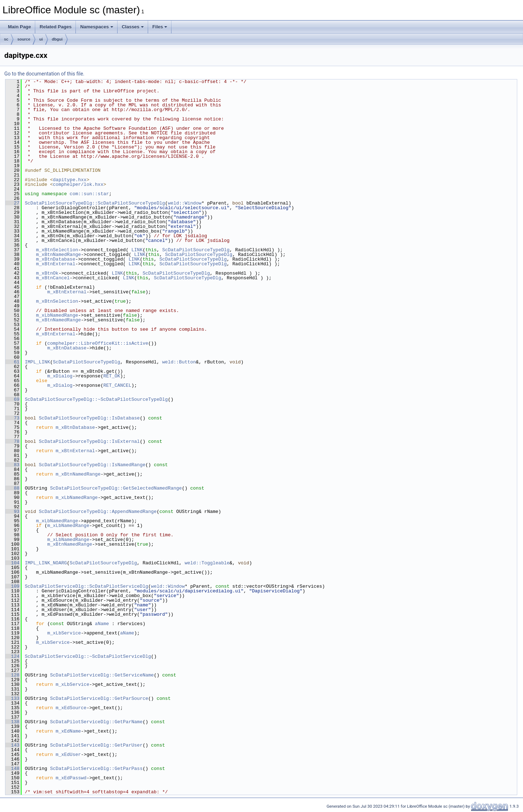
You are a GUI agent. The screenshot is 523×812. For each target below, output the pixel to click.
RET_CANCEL (117, 385)
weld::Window (185, 203)
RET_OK (112, 376)
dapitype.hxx (70, 180)
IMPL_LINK (37, 362)
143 (12, 745)
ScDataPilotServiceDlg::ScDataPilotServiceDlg (86, 586)
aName (102, 624)
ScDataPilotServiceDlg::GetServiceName (102, 675)
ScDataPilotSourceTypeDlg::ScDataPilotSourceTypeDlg (95, 203)
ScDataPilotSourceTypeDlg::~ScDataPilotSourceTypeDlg (96, 399)
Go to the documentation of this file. (44, 74)
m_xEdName (68, 731)
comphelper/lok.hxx (78, 184)
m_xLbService (64, 633)
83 (12, 465)
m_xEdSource (71, 708)
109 (12, 586)
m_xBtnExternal (56, 264)
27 (12, 203)
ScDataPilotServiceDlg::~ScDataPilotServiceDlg (88, 656)
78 (12, 441)
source (24, 39)
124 (12, 656)
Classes (133, 27)
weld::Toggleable (207, 563)
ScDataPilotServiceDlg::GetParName (96, 722)
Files (160, 27)
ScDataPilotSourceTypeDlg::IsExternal (89, 441)
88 (12, 488)
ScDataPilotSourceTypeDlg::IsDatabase (89, 418)
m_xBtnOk (47, 273)
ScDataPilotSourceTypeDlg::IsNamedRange (92, 465)
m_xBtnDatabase (56, 259)
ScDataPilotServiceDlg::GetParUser (96, 745)
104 (12, 563)
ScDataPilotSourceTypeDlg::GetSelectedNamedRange (116, 488)
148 (12, 769)
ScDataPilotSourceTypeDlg (196, 250)
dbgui (57, 39)
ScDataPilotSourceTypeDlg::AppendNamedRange (98, 511)
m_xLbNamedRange (57, 315)
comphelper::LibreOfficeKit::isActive (98, 343)
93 (12, 511)
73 (12, 418)
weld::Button (179, 362)
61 (12, 362)
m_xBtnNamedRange (58, 254)
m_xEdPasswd (71, 778)
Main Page (19, 27)
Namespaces (97, 27)
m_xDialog (60, 376)
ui (41, 39)
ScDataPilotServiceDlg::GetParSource (99, 698)
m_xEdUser (68, 754)
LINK (137, 250)
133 (12, 698)
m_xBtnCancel (53, 278)
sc (6, 39)
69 (12, 399)
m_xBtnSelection (57, 250)
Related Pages (56, 27)
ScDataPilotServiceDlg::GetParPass (96, 769)
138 (12, 722)
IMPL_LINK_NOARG (46, 563)
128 (12, 675)
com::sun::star (89, 194)
